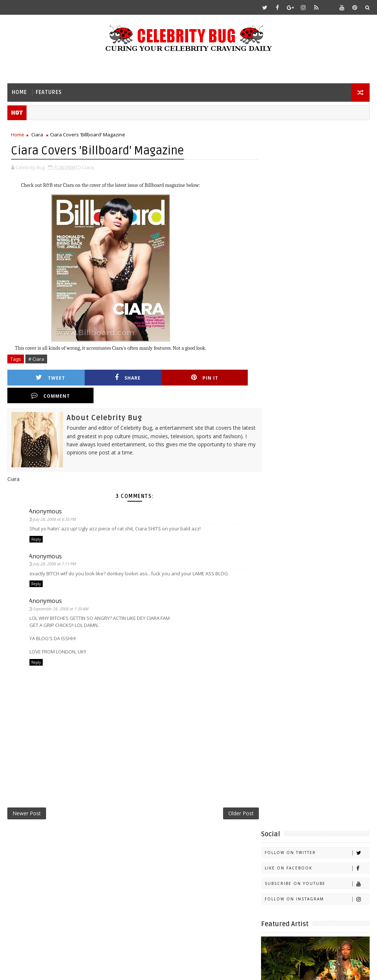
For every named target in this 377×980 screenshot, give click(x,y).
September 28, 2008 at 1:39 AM (61, 591)
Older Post (233, 797)
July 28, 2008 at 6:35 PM (55, 501)
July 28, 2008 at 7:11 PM (55, 546)
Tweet (43, 378)
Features (49, 92)
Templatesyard (69, 969)
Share (104, 378)
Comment (227, 378)
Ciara (37, 135)
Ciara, (88, 168)
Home (19, 92)
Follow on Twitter (317, 151)
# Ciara (36, 359)
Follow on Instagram (317, 197)
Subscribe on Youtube (317, 182)
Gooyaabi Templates (153, 969)
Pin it (166, 378)
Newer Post (27, 797)
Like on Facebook (317, 166)
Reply (36, 522)
